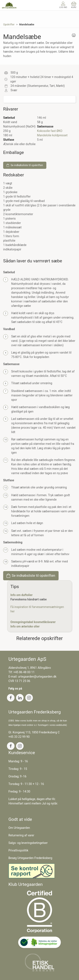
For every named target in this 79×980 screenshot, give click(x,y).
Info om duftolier (22, 595)
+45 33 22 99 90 (19, 737)
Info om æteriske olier (25, 626)
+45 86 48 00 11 (24, 672)
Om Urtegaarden (19, 828)
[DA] (9, 5)
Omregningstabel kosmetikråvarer (33, 622)
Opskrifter (9, 25)
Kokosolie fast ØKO (50, 131)
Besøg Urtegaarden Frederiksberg (30, 858)
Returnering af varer (21, 835)
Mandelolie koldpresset (52, 135)
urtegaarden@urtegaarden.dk (37, 677)
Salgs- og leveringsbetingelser (28, 843)
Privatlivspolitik (18, 850)
